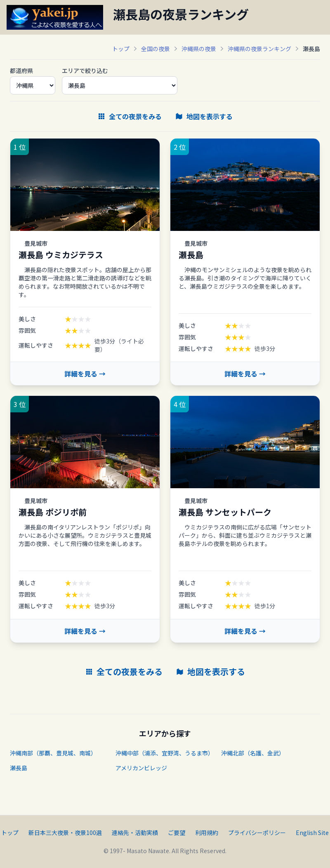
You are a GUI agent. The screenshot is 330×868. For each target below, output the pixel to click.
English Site (312, 833)
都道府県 (21, 71)
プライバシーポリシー (257, 833)
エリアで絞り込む (85, 71)
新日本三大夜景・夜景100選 (65, 833)
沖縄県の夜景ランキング (259, 49)
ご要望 (177, 833)
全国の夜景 (156, 49)
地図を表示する (204, 116)
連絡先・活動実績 (135, 833)
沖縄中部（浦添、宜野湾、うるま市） (165, 753)
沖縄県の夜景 (199, 49)
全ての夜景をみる (130, 116)
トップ (121, 49)
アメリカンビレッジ (141, 768)
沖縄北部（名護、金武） (253, 753)
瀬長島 (19, 768)
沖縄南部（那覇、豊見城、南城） (53, 753)
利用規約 (207, 833)
